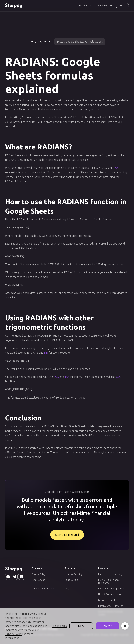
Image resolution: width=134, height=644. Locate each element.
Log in (122, 6)
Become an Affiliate (108, 599)
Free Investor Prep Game (111, 587)
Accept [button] (108, 626)
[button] (84, 6)
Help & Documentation (110, 593)
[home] (14, 6)
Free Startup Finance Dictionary (109, 580)
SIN (46, 352)
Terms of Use (38, 578)
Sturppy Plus (71, 578)
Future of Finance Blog (110, 572)
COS (56, 375)
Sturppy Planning (74, 572)
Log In (68, 587)
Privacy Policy (39, 572)
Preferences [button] (59, 626)
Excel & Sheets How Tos (111, 604)
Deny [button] (81, 626)
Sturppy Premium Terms (44, 587)
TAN (116, 168)
